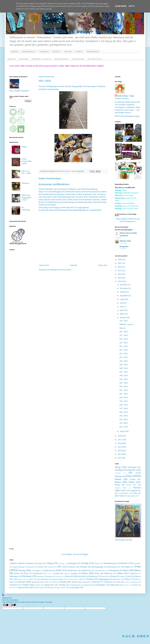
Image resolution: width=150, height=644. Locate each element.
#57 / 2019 (124, 335)
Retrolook (105, 576)
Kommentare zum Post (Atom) (60, 270)
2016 (120, 443)
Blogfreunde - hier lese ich (41, 59)
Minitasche (108, 573)
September (124, 296)
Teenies (123, 491)
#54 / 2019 (124, 346)
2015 (120, 447)
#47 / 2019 (124, 372)
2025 (120, 263)
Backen (97, 563)
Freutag (22, 570)
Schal (30, 579)
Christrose (25, 183)
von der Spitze (74, 587)
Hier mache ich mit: (95, 59)
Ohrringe (40, 576)
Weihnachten (115, 585)
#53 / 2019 (124, 350)
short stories (131, 496)
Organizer (49, 576)
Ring (122, 576)
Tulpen (24, 147)
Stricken (137, 488)
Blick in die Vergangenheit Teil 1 (26, 197)
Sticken (127, 579)
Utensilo (38, 585)
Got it (132, 6)
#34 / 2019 (124, 419)
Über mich (68, 52)
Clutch (40, 567)
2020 (120, 278)
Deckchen (72, 567)
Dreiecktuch (112, 567)
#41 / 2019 (124, 394)
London (132, 479)
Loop (66, 573)
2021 (120, 274)
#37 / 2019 (124, 408)
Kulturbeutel (37, 573)
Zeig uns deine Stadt (25, 587)
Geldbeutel (47, 570)
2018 (120, 436)
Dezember (124, 285)
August (123, 299)
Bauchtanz (137, 563)
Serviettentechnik (72, 579)
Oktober (123, 292)
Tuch (118, 582)
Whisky (126, 585)
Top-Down (108, 582)
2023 (120, 267)
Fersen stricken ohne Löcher (26, 161)
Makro (118, 482)
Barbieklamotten (110, 563)
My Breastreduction (61, 59)
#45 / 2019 (124, 379)
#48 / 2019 (124, 368)
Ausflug (118, 470)
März (122, 314)
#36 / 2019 (124, 412)
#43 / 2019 (124, 387)
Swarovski (36, 582)
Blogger (85, 554)
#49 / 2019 (124, 365)
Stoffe (136, 579)
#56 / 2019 (124, 339)
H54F (59, 570)
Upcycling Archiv (78, 59)
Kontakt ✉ (79, 52)
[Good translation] (6, 605)
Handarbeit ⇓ (44, 52)
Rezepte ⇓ (56, 52)
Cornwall (118, 473)
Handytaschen (100, 571)
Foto (129, 476)
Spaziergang (104, 579)
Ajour (40, 563)
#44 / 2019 (124, 383)
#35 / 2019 (124, 416)
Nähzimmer (14, 576)
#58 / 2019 (124, 332)
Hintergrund (114, 570)
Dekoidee (118, 476)
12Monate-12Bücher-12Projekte (22, 563)
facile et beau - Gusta (126, 96)
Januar (123, 431)
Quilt (83, 576)
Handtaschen (86, 570)
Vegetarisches (135, 491)
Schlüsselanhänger (42, 579)
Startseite (14, 52)
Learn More (121, 6)
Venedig (62, 585)
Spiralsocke (117, 579)
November (124, 288)
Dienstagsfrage (97, 567)
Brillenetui (31, 567)
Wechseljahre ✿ (92, 52)
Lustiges (74, 573)
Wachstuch (88, 585)
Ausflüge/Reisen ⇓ (29, 52)
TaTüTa (54, 582)
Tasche (63, 582)
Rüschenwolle (22, 579)
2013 (120, 454)
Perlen (67, 576)
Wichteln (135, 585)
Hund (125, 570)
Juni (122, 307)
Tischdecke (85, 582)
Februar (123, 317)
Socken (90, 579)
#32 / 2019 (124, 427)
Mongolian (124, 246)
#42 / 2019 (124, 390)
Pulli (75, 576)
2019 (120, 281)
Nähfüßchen (134, 573)
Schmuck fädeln (121, 488)
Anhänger (62, 563)
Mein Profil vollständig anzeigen (127, 116)
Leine (49, 574)
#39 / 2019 (124, 401)
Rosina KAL (131, 485)
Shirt (81, 579)
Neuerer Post (44, 265)
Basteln (132, 470)
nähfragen (50, 588)
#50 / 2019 (124, 361)
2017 (120, 440)
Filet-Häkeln (126, 567)
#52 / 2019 (124, 354)
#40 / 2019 (124, 397)
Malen (97, 573)
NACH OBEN (136, 636)
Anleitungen (132, 467)
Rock (129, 576)
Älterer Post (103, 265)
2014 (120, 451)
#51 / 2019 (124, 357)
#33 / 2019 (124, 423)
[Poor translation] (13, 605)
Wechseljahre (124, 493)
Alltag (118, 467)
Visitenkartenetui (75, 585)
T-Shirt (46, 582)
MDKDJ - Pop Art (126, 324)
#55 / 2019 (124, 343)
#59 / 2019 (124, 321)
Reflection (93, 576)
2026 (120, 259)
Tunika (127, 582)
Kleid (26, 573)
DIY (131, 473)
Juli (122, 303)
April (122, 310)
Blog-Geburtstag (18, 567)
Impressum (12, 59)
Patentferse (59, 576)
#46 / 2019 (124, 376)
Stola (11, 582)
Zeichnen (12, 588)
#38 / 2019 (124, 405)
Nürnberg (27, 576)
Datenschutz (24, 59)
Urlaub (25, 585)
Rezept (117, 485)
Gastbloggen (36, 571)
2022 (120, 270)
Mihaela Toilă (125, 241)
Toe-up (96, 582)
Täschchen (13, 585)
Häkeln (118, 479)
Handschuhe (72, 570)
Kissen (17, 573)
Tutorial (135, 582)
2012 (120, 458)
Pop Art (122, 328)
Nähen (131, 482)
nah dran (40, 588)
